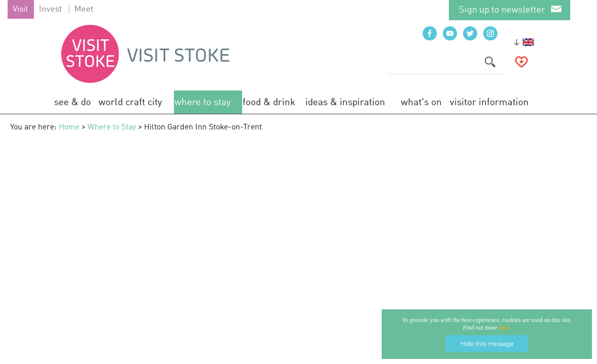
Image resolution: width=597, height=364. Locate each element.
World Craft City (130, 102)
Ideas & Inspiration (345, 102)
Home (69, 127)
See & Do (73, 102)
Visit (20, 9)
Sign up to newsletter (502, 10)
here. (505, 328)
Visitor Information (489, 102)
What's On (421, 102)
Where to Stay (203, 102)
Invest (51, 9)
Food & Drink (269, 102)
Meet (84, 9)
